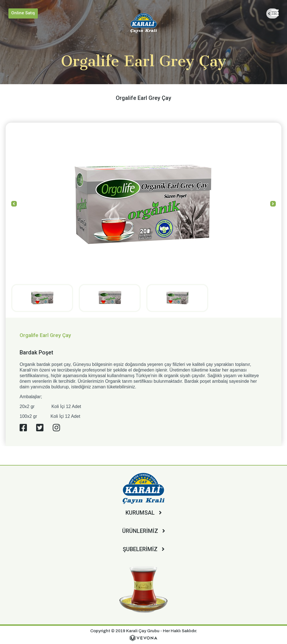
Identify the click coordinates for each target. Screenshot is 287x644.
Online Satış (23, 13)
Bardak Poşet (36, 352)
